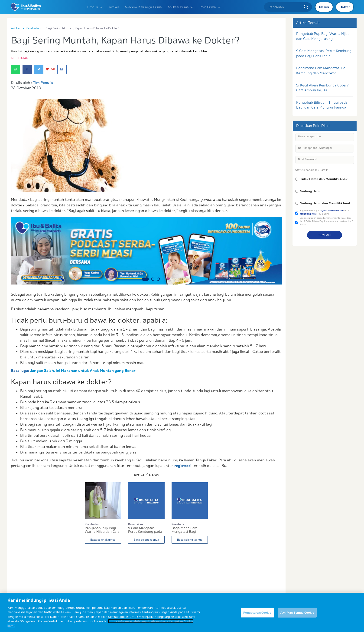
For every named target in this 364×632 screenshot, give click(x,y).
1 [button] (145, 279)
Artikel (114, 7)
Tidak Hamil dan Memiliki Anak (324, 179)
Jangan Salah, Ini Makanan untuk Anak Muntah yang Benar (83, 371)
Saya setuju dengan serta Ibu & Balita (324, 212)
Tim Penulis (43, 83)
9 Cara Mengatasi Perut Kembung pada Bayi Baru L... (145, 530)
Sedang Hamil (311, 191)
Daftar (345, 7)
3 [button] (158, 279)
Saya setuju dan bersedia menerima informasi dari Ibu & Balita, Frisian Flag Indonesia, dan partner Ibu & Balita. (327, 221)
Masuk (324, 7)
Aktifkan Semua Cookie (297, 616)
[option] (146, 251)
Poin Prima (210, 7)
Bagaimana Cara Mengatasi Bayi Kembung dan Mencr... (189, 530)
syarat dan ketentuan (332, 210)
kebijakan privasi (309, 214)
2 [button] (153, 279)
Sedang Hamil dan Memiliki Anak (325, 203)
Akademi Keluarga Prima (143, 7)
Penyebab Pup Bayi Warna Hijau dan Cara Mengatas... (102, 530)
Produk (95, 7)
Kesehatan (33, 28)
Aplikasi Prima (181, 7)
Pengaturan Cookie (257, 616)
